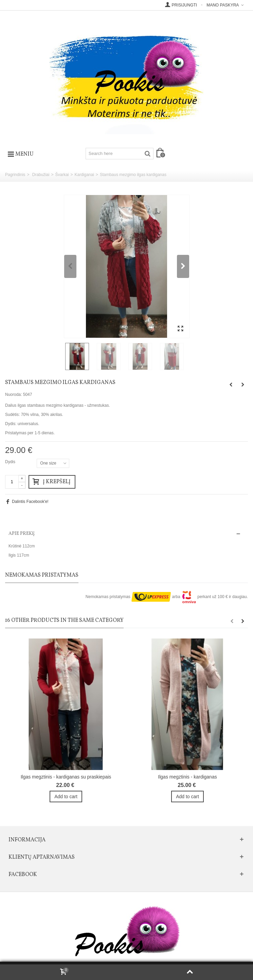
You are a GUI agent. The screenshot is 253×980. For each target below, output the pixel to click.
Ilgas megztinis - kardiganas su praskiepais (66, 777)
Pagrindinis (15, 175)
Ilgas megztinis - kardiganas (187, 777)
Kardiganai (84, 175)
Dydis (11, 462)
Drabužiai (41, 175)
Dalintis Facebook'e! (30, 502)
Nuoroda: (13, 395)
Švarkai (62, 175)
